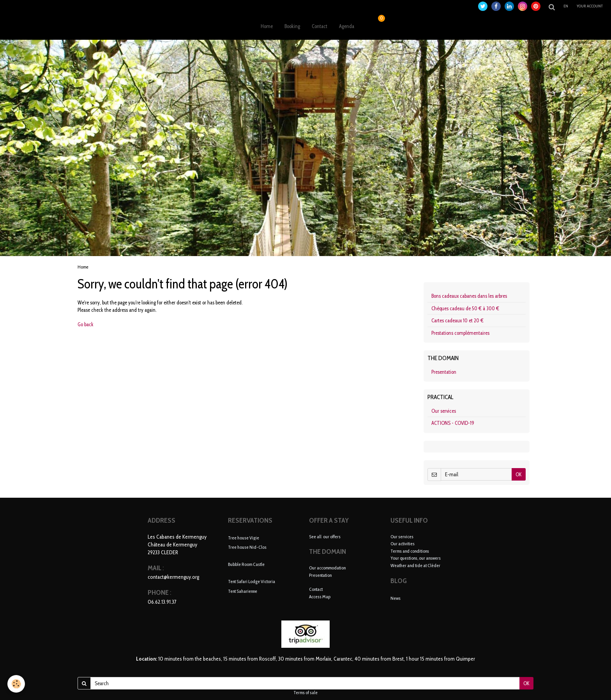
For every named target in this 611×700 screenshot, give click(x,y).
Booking (292, 26)
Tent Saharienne (243, 591)
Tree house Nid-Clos (247, 547)
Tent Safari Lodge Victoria (252, 581)
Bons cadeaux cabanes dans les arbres (469, 296)
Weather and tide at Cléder (415, 565)
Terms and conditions (410, 551)
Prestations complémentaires (460, 333)
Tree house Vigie (244, 537)
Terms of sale (305, 693)
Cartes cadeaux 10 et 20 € (457, 320)
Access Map (320, 597)
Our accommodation (327, 568)
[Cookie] (17, 684)
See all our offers (325, 536)
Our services (444, 411)
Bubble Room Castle (246, 564)
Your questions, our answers (416, 558)
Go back (86, 324)
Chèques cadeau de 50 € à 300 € (465, 308)
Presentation (444, 372)
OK (519, 474)
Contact (320, 26)
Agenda (347, 26)
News (396, 598)
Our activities (403, 544)
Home (267, 26)
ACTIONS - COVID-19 (453, 423)
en (566, 6)
